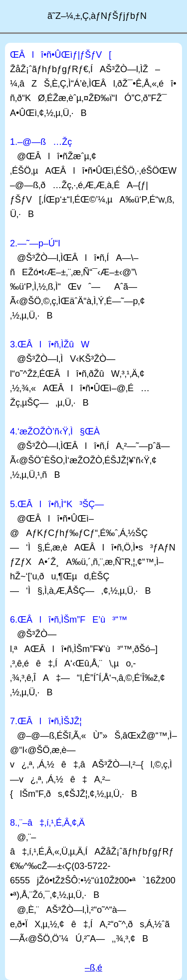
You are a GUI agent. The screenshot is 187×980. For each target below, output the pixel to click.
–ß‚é (93, 968)
